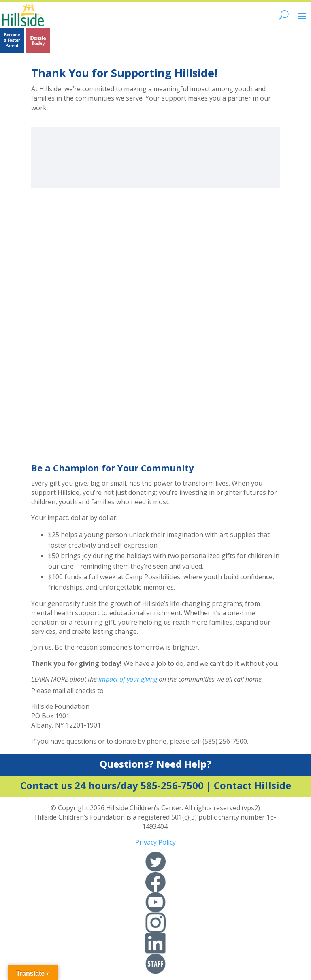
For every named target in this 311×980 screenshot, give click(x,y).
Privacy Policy (155, 842)
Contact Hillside (252, 785)
